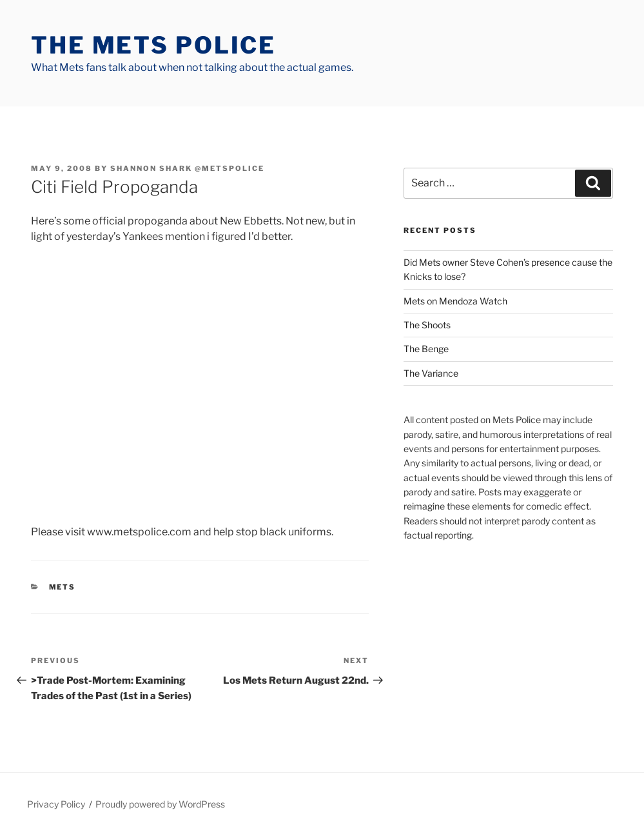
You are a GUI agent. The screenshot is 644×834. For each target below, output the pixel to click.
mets (63, 587)
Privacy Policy (56, 804)
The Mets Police (153, 45)
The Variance (431, 373)
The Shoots (427, 325)
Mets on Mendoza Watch (455, 301)
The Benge (426, 349)
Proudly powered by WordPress (160, 804)
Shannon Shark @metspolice (187, 168)
